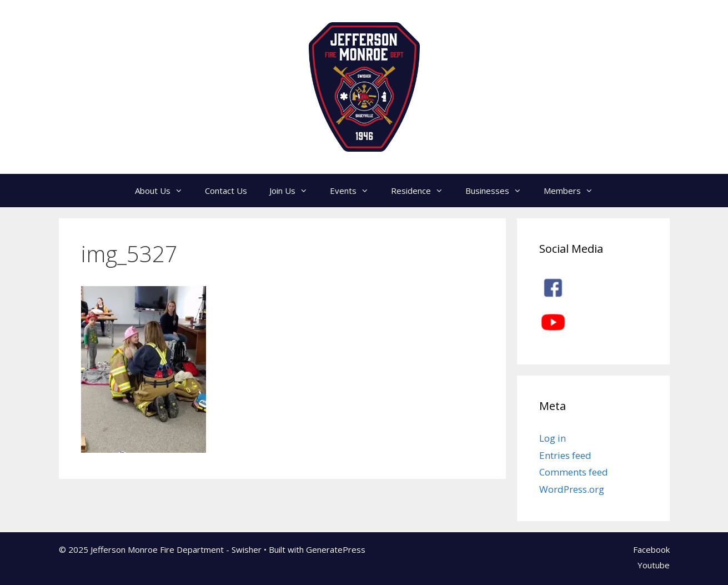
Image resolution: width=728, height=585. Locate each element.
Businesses (499, 191)
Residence (423, 191)
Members (574, 191)
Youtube (654, 565)
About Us (164, 191)
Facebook (651, 549)
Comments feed (574, 472)
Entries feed (565, 455)
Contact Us (226, 191)
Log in (553, 438)
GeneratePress (336, 549)
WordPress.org (572, 489)
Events (355, 191)
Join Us (294, 191)
